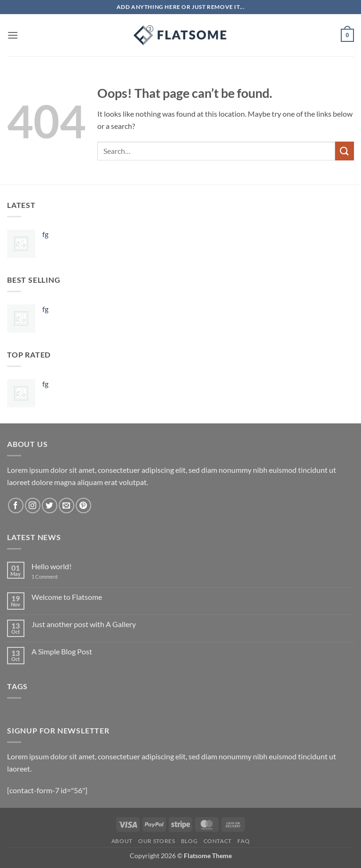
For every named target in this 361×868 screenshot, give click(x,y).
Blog (189, 841)
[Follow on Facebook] (16, 506)
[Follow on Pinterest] (83, 506)
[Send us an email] (67, 506)
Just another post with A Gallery (84, 624)
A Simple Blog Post (62, 651)
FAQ (243, 841)
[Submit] (345, 151)
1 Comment (52, 577)
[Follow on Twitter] (50, 506)
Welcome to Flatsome (67, 597)
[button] (13, 35)
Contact (218, 841)
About (122, 841)
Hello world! (51, 566)
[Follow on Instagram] (33, 506)
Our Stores (157, 841)
